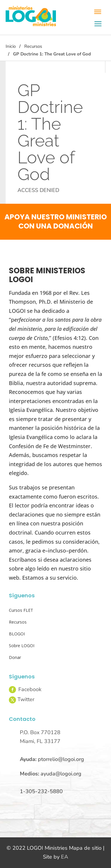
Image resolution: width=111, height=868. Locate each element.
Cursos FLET (21, 610)
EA (65, 857)
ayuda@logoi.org (61, 774)
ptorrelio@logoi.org (61, 759)
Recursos (33, 46)
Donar (15, 657)
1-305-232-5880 (41, 791)
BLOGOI (17, 634)
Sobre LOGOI (22, 646)
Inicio (11, 46)
